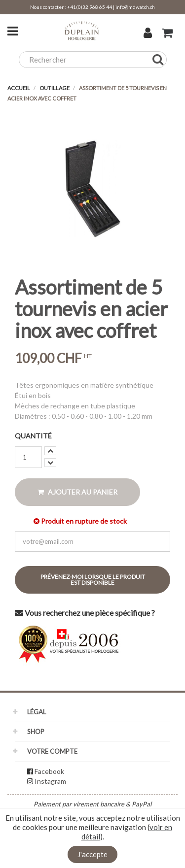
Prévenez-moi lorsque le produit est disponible (93, 580)
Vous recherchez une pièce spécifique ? (85, 613)
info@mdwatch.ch (135, 7)
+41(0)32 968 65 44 (90, 7)
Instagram (50, 781)
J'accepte (92, 854)
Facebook (49, 771)
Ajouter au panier (77, 492)
